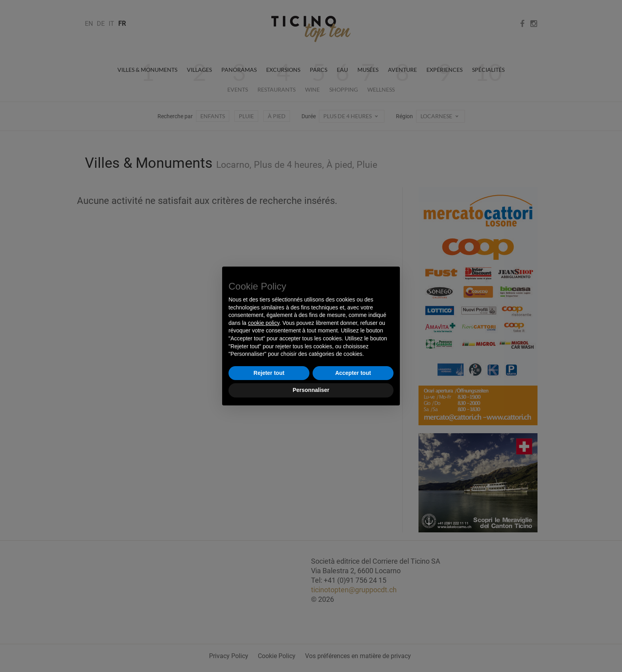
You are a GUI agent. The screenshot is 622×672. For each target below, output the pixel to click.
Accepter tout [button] (353, 373)
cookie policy (264, 323)
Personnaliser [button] (311, 390)
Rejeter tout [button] (269, 373)
